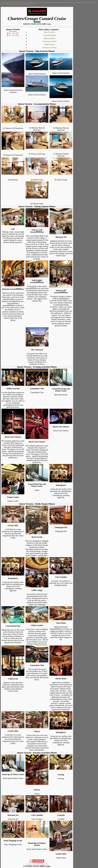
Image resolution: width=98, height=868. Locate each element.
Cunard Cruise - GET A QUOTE (37, 864)
